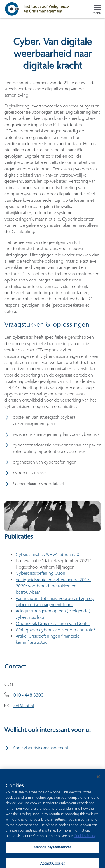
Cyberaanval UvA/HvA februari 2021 (50, 554)
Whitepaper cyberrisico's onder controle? (55, 630)
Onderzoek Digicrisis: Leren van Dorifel (53, 623)
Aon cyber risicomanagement (41, 748)
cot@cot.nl (24, 706)
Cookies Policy (85, 838)
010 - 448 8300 (28, 695)
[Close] (98, 779)
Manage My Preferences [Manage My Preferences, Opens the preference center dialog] (53, 849)
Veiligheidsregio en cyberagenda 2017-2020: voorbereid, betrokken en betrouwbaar (53, 586)
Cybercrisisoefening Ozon (40, 573)
